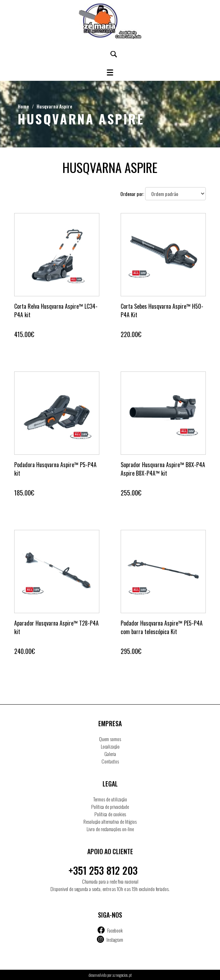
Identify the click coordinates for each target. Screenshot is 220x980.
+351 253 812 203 (103, 870)
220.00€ (131, 334)
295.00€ (131, 651)
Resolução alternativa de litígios (110, 821)
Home (23, 106)
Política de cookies (110, 814)
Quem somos (110, 739)
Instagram (115, 939)
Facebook (115, 930)
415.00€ (24, 334)
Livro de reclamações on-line (110, 829)
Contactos (110, 761)
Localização (110, 746)
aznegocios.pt (122, 975)
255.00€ (131, 493)
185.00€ (24, 493)
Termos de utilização (110, 799)
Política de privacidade (110, 807)
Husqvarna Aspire (54, 106)
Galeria (110, 754)
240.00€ (24, 651)
